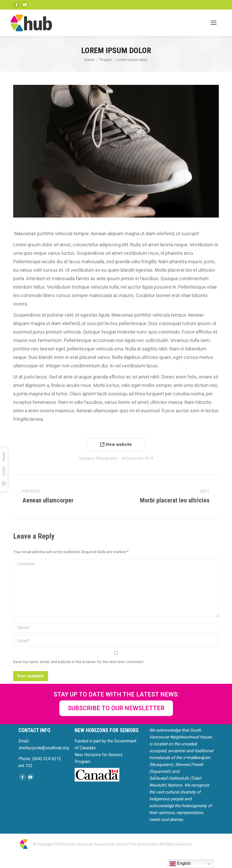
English (180, 864)
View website (116, 444)
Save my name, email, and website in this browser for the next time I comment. (79, 662)
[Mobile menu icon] (214, 23)
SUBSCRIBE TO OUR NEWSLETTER (116, 708)
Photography (107, 458)
